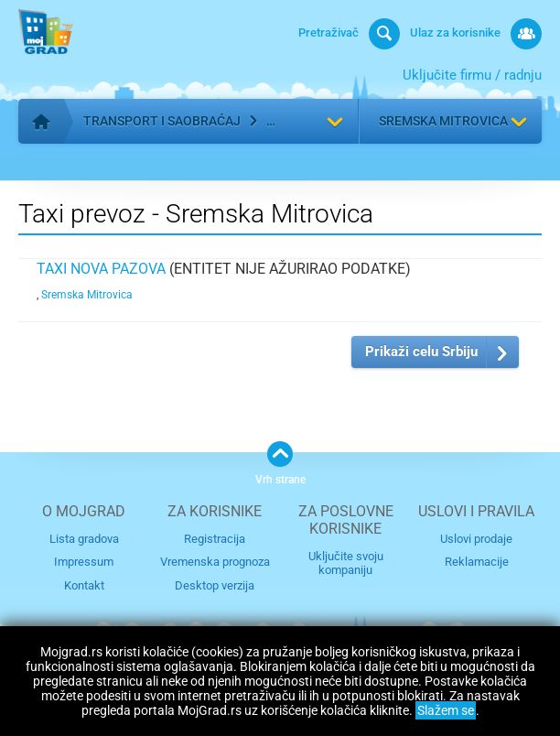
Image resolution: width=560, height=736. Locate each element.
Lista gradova (84, 539)
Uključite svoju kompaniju (346, 563)
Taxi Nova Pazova (101, 269)
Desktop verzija (215, 585)
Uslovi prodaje (476, 539)
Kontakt (84, 585)
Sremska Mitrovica (443, 121)
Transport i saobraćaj (162, 121)
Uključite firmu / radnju (472, 75)
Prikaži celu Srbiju (421, 352)
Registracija (215, 539)
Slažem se (446, 710)
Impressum (84, 562)
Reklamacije (477, 562)
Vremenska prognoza (215, 562)
